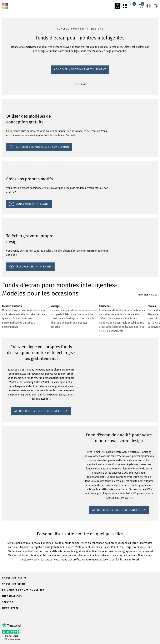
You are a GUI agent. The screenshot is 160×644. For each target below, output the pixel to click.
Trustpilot (80, 84)
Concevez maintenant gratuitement (80, 69)
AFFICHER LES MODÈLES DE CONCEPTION (41, 411)
